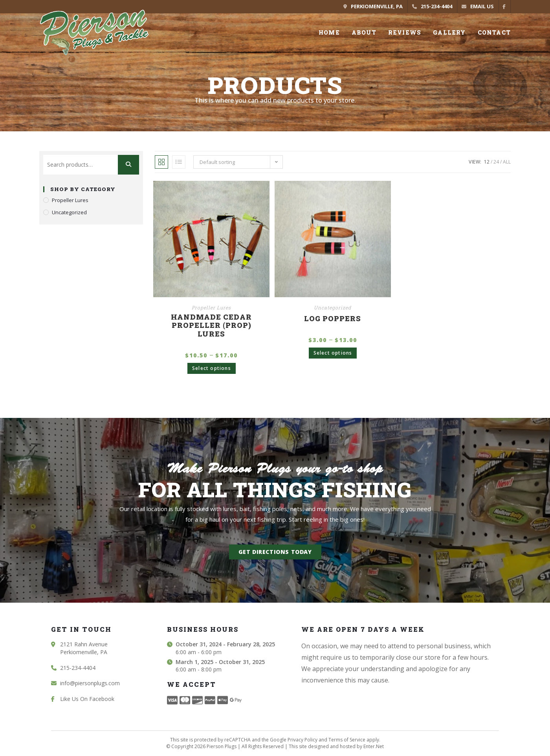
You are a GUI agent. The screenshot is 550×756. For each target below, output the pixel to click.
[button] (275, 552)
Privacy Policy (302, 740)
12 (487, 162)
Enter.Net (374, 746)
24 (496, 162)
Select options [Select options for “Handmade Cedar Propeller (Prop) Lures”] (212, 368)
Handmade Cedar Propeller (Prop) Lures (211, 326)
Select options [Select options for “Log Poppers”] (333, 353)
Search (128, 165)
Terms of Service (347, 740)
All (507, 162)
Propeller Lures (211, 307)
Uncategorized (333, 307)
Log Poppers (333, 319)
